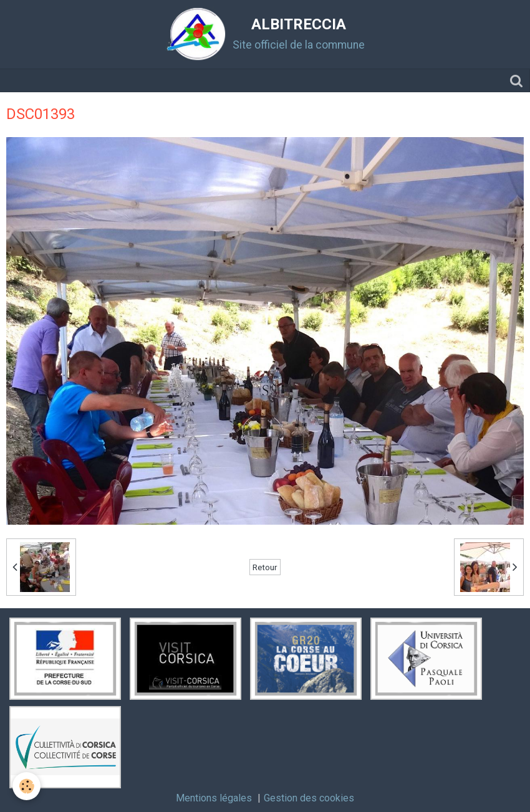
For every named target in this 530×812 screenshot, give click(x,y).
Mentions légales (214, 798)
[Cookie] (26, 786)
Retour (265, 567)
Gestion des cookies (309, 798)
